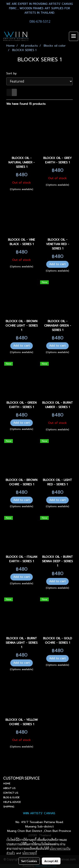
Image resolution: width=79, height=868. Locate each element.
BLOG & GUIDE (11, 797)
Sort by (13, 73)
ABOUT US (9, 788)
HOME (7, 783)
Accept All (51, 861)
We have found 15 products (26, 104)
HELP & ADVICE (12, 802)
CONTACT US (11, 793)
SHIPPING (9, 807)
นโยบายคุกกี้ (30, 853)
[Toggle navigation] (74, 36)
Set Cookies (29, 861)
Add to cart (57, 264)
